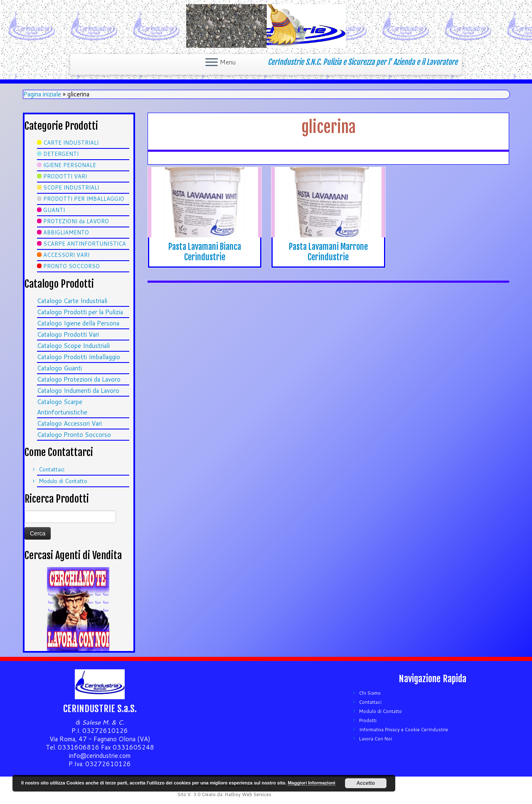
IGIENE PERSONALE (70, 165)
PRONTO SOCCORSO (71, 266)
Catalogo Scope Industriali (73, 346)
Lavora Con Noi (376, 739)
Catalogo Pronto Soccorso (74, 435)
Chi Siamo (370, 693)
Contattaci (52, 469)
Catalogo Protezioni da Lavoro (79, 379)
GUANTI (54, 210)
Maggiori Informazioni (311, 783)
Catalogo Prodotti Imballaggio (79, 357)
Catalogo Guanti (59, 368)
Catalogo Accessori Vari (69, 423)
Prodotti (368, 720)
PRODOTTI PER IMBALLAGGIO (84, 199)
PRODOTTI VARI (65, 176)
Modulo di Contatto (63, 481)
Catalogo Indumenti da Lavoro (78, 391)
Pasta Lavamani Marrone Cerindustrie (328, 252)
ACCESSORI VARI (66, 255)
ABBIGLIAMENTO (66, 232)
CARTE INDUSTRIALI (71, 143)
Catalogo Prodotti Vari (68, 334)
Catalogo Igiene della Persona (78, 323)
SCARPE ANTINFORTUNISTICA (85, 244)
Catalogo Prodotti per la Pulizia (80, 312)
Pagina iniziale (42, 94)
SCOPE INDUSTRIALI (71, 187)
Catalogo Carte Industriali (72, 301)
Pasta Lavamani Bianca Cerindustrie (205, 252)
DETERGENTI (61, 154)
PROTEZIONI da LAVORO (76, 221)
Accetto (366, 783)
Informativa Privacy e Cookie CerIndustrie (404, 730)
